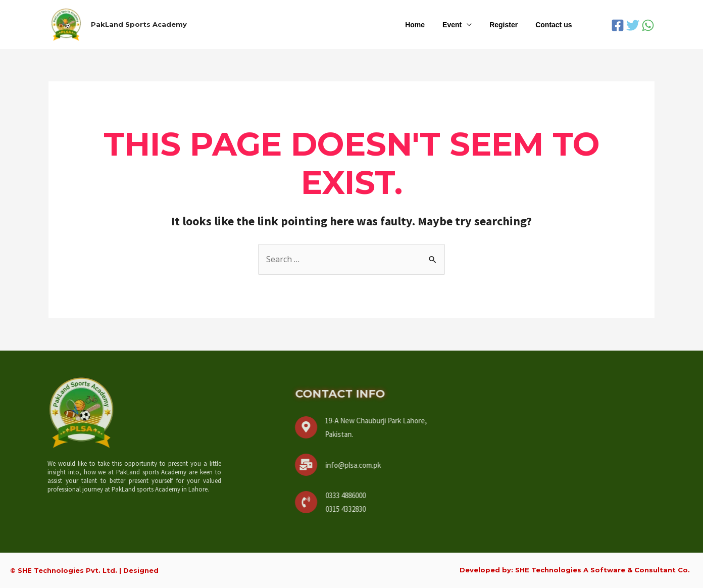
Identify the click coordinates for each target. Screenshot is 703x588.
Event (461, 25)
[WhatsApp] (648, 25)
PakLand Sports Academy (139, 24)
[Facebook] (618, 25)
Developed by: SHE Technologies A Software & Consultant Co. (575, 570)
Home (428, 25)
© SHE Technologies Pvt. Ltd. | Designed (84, 570)
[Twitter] (633, 25)
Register (509, 25)
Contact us (556, 25)
